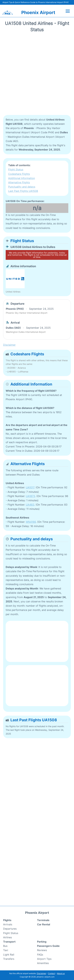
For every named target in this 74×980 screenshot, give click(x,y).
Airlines (7, 937)
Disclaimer (41, 973)
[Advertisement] (37, 75)
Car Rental (44, 924)
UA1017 (30, 487)
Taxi (6, 950)
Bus (5, 946)
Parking (42, 942)
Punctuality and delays (22, 187)
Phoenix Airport (38, 12)
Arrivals (8, 924)
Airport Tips (44, 959)
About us (61, 973)
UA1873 (30, 496)
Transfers (9, 959)
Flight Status (16, 169)
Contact (52, 973)
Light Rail (9, 955)
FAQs (40, 955)
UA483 (30, 505)
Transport (9, 942)
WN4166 (31, 522)
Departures (10, 929)
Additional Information (22, 178)
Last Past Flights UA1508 (23, 191)
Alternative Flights (19, 182)
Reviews (42, 950)
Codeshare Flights (19, 174)
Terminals (43, 920)
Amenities (43, 963)
